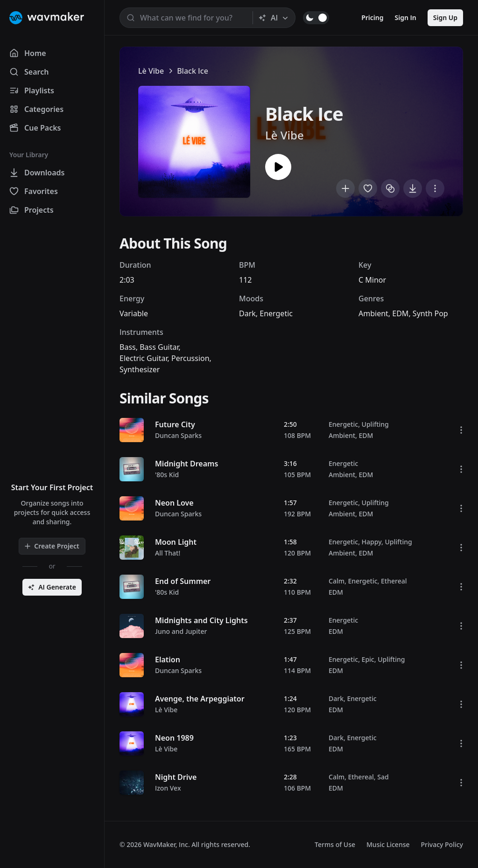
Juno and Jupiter (181, 631)
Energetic (276, 313)
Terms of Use (335, 844)
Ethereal (394, 581)
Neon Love (174, 503)
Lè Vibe (151, 71)
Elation (168, 660)
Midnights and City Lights (201, 620)
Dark (247, 313)
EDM (400, 313)
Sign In (406, 17)
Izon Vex (168, 788)
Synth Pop (430, 313)
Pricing (372, 17)
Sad (383, 777)
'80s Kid (167, 475)
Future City (175, 424)
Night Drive (176, 777)
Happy (372, 542)
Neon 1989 (174, 738)
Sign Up (445, 17)
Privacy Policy (442, 844)
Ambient (373, 313)
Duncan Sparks (178, 435)
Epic (368, 659)
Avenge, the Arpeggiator (200, 699)
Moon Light (176, 542)
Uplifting (375, 424)
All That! (168, 553)
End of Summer (183, 581)
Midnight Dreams (186, 464)
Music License (388, 844)
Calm (337, 581)
